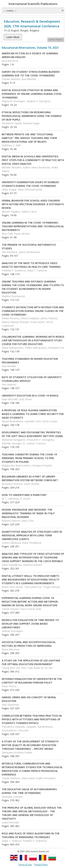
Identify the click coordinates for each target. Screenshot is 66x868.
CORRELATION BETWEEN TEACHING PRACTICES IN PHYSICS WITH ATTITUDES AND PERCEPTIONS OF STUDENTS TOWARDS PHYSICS (32, 719)
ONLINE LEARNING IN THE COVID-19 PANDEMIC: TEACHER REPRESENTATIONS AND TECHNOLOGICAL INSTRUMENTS (33, 226)
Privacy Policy (41, 865)
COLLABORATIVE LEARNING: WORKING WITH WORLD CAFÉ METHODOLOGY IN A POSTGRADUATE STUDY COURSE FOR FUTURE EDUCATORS (33, 340)
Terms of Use (25, 865)
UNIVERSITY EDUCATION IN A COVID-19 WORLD (30, 396)
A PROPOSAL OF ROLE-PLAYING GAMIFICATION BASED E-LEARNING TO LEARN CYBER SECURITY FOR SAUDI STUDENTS (33, 414)
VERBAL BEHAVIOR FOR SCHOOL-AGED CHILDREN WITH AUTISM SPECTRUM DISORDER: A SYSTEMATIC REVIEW (33, 204)
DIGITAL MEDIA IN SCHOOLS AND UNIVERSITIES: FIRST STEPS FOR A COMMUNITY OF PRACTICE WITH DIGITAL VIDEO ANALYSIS (33, 160)
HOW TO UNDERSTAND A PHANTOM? (24, 495)
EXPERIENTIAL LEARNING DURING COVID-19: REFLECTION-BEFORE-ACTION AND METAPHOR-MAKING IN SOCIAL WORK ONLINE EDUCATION (30, 602)
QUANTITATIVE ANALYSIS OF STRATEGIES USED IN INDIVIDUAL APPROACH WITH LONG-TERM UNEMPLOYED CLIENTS (32, 535)
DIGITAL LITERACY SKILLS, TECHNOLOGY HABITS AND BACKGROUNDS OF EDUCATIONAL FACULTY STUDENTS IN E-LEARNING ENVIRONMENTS (31, 580)
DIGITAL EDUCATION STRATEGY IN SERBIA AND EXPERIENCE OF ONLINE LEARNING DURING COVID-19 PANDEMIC (32, 94)
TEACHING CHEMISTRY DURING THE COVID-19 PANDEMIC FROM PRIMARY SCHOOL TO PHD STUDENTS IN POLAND (29, 458)
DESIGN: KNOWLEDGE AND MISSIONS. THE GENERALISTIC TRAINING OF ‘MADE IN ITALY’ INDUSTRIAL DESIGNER (28, 513)
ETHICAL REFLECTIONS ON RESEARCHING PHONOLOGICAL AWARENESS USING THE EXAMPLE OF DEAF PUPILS (32, 116)
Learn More (13, 37)
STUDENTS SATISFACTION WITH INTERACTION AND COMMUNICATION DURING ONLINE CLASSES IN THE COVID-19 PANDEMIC (33, 311)
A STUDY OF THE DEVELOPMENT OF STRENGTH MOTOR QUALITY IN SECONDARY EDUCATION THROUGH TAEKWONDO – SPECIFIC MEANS (30, 745)
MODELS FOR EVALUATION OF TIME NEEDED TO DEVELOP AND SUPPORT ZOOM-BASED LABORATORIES (30, 624)
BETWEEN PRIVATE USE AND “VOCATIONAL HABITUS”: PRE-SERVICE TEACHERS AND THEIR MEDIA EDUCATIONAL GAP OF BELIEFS (29, 138)
